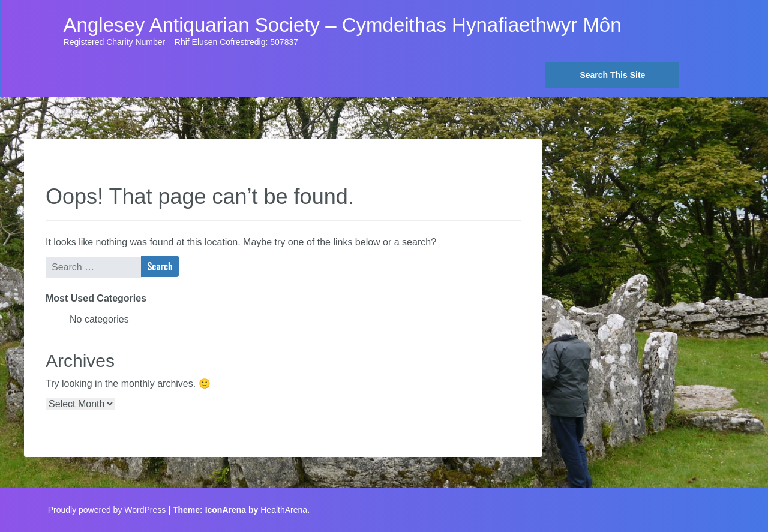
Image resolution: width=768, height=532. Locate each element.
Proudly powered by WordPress (107, 510)
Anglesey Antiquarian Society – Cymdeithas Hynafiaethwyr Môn (343, 25)
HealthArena (284, 510)
